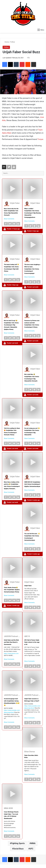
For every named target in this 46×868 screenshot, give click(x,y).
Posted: (13, 229)
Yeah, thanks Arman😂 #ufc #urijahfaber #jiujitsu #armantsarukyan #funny (12, 590)
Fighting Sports (18, 843)
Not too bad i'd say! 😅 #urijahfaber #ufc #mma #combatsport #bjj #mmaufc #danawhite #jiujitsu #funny (11, 325)
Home (6, 42)
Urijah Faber (15, 203)
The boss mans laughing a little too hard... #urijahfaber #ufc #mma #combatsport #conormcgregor (32, 269)
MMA (33, 843)
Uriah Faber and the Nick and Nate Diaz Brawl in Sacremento (11, 642)
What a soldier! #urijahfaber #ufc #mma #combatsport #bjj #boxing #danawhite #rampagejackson (33, 213)
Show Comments (9, 219)
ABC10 (27, 636)
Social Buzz (18, 849)
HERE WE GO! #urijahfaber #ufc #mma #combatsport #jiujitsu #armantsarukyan (32, 484)
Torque (40, 139)
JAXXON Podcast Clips (13, 636)
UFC (31, 849)
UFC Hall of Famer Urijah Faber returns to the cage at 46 (32, 642)
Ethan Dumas (30, 752)
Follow (13, 42)
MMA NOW (8, 808)
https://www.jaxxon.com (11, 654)
